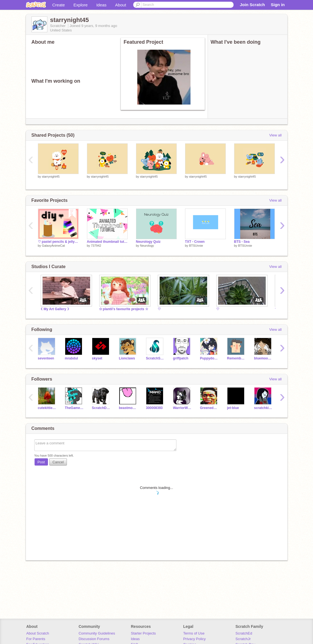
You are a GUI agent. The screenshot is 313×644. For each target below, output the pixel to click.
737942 (96, 246)
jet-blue (233, 408)
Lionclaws (127, 358)
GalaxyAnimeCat (53, 246)
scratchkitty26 (264, 408)
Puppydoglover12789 (209, 358)
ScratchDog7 (101, 408)
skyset (97, 358)
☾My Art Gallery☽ (55, 309)
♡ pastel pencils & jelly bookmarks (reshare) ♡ (58, 242)
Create (59, 5)
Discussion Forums (94, 639)
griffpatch (181, 358)
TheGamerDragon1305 (74, 408)
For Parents (36, 639)
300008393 (154, 408)
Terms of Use (194, 633)
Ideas (101, 5)
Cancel (58, 462)
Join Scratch (252, 5)
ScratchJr (243, 639)
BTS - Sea (242, 242)
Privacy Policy (194, 639)
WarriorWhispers (182, 408)
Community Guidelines (97, 633)
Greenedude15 (209, 408)
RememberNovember (236, 358)
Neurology (147, 246)
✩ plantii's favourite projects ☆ (124, 309)
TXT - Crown (195, 242)
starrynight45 (51, 177)
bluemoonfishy (264, 358)
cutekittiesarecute (47, 408)
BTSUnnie (196, 246)
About (121, 5)
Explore (81, 5)
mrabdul (71, 358)
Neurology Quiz (148, 242)
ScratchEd (244, 633)
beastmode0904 (128, 408)
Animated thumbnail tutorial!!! (107, 242)
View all (276, 135)
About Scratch (38, 633)
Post (41, 462)
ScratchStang (155, 358)
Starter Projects (144, 633)
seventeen (46, 358)
